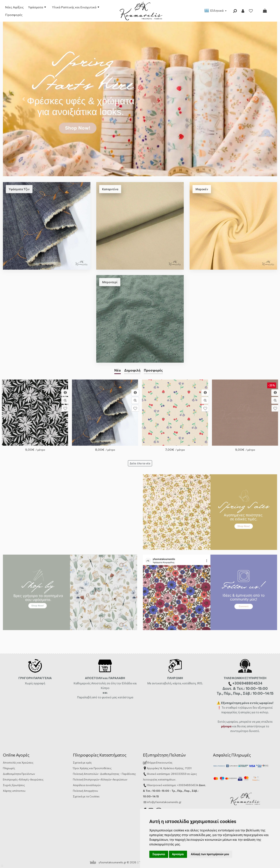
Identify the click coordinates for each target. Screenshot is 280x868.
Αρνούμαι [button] (178, 854)
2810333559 (179, 774)
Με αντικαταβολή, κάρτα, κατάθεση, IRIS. (175, 683)
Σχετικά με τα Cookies (86, 796)
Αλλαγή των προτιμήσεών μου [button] (210, 854)
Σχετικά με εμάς (82, 762)
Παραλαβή (84, 697)
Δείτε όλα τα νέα (140, 463)
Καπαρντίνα (110, 189)
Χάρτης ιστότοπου (14, 791)
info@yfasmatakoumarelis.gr (164, 802)
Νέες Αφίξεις (14, 7)
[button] (24, 99)
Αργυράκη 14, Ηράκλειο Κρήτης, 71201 (169, 768)
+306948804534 (188, 785)
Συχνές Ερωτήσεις (14, 785)
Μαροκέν (202, 189)
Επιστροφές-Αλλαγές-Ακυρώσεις (23, 779)
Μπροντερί (110, 282)
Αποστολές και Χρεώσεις (18, 762)
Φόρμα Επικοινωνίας (158, 762)
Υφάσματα (37, 7)
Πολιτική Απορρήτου (85, 791)
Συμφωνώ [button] (159, 854)
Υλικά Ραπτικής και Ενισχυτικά (76, 7)
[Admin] (2, 865)
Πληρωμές (9, 768)
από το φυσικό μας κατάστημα (113, 697)
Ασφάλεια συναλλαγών (87, 785)
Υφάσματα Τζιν (19, 189)
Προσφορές (14, 15)
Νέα (118, 370)
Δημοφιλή (132, 370)
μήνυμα (226, 726)
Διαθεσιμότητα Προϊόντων (19, 774)
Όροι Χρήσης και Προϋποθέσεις (92, 768)
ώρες (194, 774)
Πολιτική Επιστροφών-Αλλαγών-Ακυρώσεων (100, 779)
